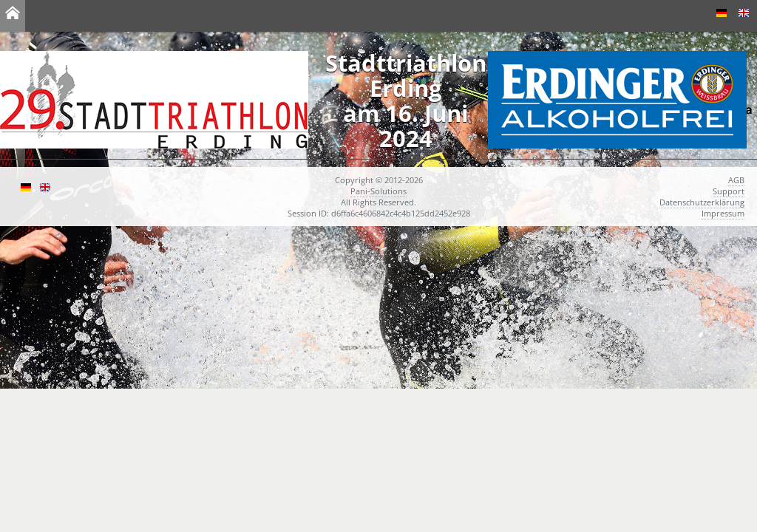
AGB (736, 180)
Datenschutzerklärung (702, 202)
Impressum (723, 213)
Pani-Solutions (378, 191)
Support (729, 191)
